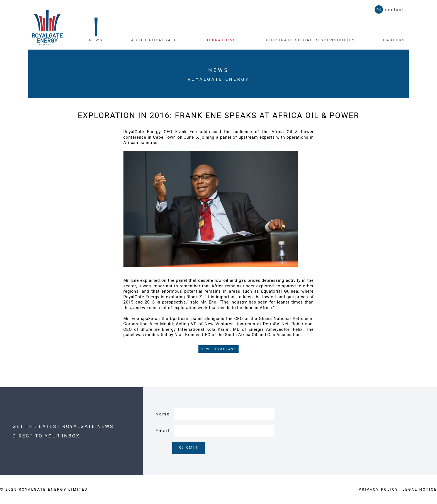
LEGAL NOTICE (420, 489)
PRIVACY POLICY (378, 489)
